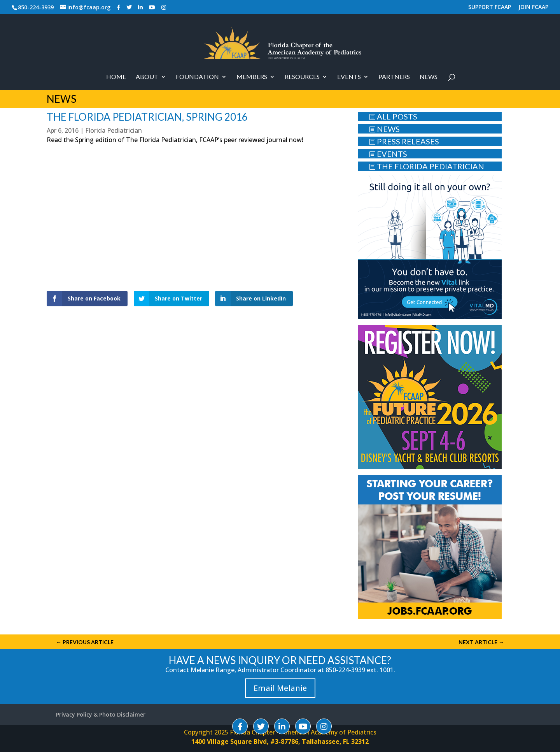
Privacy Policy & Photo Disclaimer (101, 714)
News (429, 77)
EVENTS (388, 154)
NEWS (384, 129)
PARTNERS (394, 77)
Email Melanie (280, 688)
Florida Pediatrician (114, 130)
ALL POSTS (393, 116)
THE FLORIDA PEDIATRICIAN (427, 166)
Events (349, 77)
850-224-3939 (36, 7)
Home (116, 77)
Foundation (197, 77)
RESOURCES (302, 77)
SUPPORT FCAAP (490, 7)
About (147, 77)
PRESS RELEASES (404, 141)
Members (252, 77)
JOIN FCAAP (533, 7)
